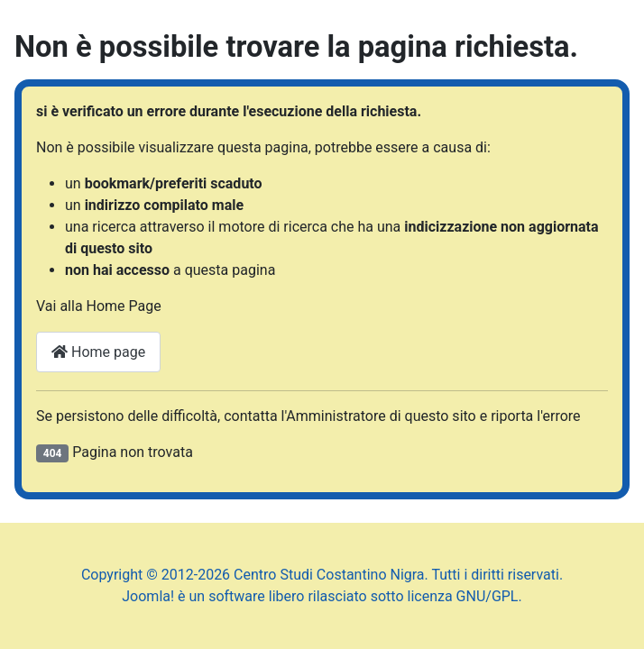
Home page (98, 352)
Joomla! (148, 596)
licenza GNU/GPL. (465, 596)
